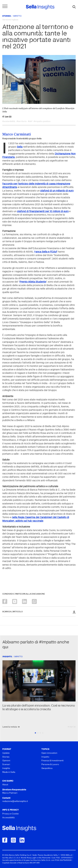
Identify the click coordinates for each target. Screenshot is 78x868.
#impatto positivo (42, 122)
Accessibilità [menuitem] (8, 818)
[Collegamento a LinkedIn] (22, 840)
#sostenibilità (9, 122)
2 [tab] (38, 733)
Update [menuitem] (6, 753)
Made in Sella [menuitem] (9, 772)
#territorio (22, 122)
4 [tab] (43, 733)
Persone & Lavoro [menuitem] (50, 765)
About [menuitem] (5, 785)
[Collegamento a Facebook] (5, 840)
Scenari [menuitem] (6, 765)
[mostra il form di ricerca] (74, 7)
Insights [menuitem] (6, 768)
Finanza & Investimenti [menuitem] (52, 761)
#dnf (30, 122)
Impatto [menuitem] (45, 757)
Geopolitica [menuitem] (47, 768)
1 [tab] (35, 733)
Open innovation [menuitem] (49, 753)
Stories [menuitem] (6, 757)
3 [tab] (40, 733)
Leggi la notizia (10, 727)
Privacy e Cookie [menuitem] (10, 814)
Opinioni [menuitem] (6, 761)
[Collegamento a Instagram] (13, 840)
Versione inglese (10, 20)
